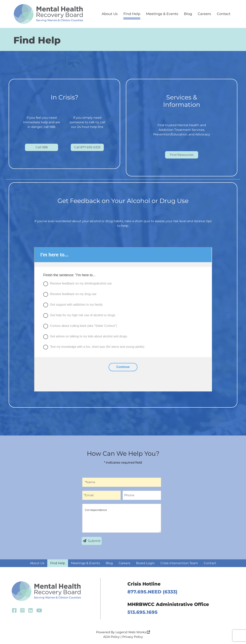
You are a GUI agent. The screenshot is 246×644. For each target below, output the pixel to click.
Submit (92, 541)
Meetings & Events (162, 14)
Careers (204, 14)
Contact (224, 14)
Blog (188, 14)
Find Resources (182, 155)
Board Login (145, 563)
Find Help (132, 14)
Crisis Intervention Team (179, 563)
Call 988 (42, 147)
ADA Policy (111, 637)
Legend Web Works (133, 632)
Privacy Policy (133, 637)
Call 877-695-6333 (87, 147)
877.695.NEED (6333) (152, 592)
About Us (110, 14)
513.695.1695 (143, 612)
